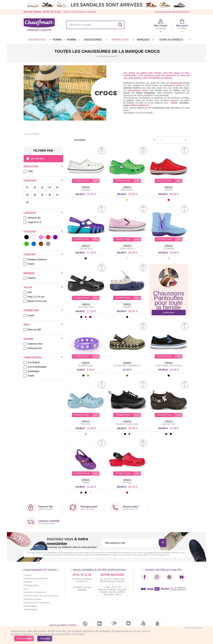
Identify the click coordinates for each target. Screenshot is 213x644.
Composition (32, 358)
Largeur (30, 213)
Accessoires (96, 40)
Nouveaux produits (33, 599)
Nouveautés (39, 40)
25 (57, 187)
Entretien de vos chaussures (38, 603)
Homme (73, 40)
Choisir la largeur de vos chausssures (42, 596)
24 (50, 187)
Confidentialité (31, 609)
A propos (28, 575)
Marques (145, 40)
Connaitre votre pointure (36, 592)
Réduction (31, 166)
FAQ (26, 589)
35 (50, 195)
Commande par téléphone (36, 578)
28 (35, 195)
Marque (29, 273)
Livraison (28, 582)
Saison (28, 339)
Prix (27, 325)
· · (86, 190)
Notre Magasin (31, 606)
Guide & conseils (174, 40)
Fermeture (31, 310)
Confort (30, 255)
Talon (28, 287)
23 (42, 187)
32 (42, 195)
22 (35, 187)
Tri (154, 140)
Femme (58, 40)
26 (27, 195)
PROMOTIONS (123, 40)
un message (86, 588)
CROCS (86, 187)
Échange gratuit (31, 585)
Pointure (30, 181)
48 (27, 202)
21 (27, 187)
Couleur (30, 232)
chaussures (176, 83)
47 (57, 195)
